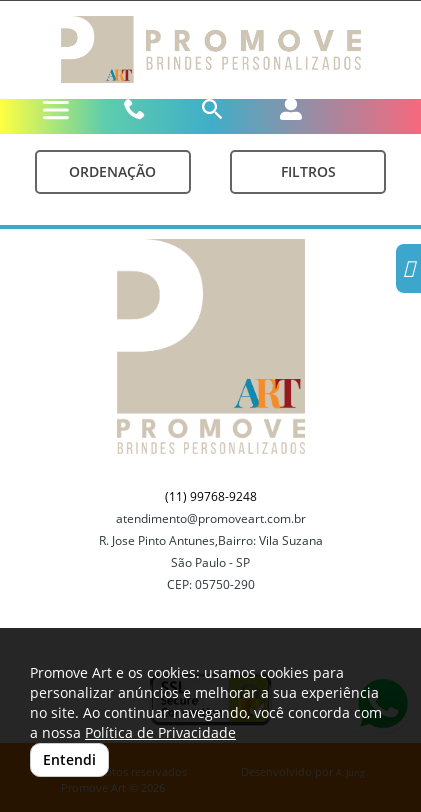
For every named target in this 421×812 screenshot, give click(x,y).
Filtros (308, 171)
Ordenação (112, 171)
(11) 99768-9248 (211, 496)
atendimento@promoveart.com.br (211, 518)
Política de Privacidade (160, 732)
